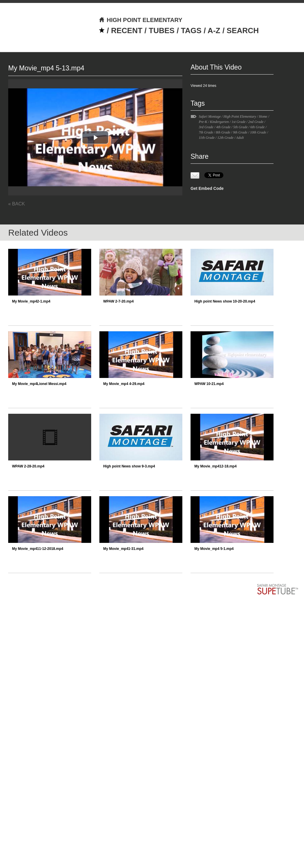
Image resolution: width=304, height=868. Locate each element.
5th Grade (241, 127)
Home (263, 116)
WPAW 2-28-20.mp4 (28, 466)
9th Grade (240, 132)
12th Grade (225, 138)
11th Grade (207, 138)
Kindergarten (219, 122)
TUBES (162, 31)
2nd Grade (256, 122)
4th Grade (223, 127)
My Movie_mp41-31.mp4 (123, 549)
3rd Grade (206, 127)
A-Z (214, 31)
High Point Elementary (240, 116)
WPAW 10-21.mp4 (209, 384)
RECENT (127, 31)
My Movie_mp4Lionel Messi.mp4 (39, 384)
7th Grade (206, 132)
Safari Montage (210, 116)
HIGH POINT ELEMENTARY (141, 20)
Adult (240, 138)
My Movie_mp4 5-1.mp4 (214, 549)
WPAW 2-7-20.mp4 (118, 301)
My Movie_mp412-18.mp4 (215, 466)
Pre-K (203, 122)
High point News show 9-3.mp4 (129, 466)
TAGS (191, 31)
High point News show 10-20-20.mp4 (225, 301)
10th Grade (258, 132)
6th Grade (258, 127)
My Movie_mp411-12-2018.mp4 (38, 549)
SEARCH (243, 31)
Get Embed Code (207, 188)
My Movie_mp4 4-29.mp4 (124, 384)
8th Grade (223, 132)
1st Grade (239, 122)
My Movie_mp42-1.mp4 (31, 301)
